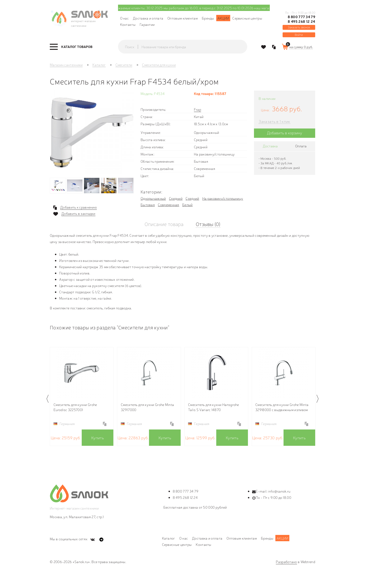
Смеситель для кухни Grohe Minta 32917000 (147, 407)
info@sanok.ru (279, 491)
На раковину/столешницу (223, 198)
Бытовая (148, 204)
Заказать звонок (299, 27)
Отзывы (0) (208, 224)
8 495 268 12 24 (301, 21)
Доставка (270, 146)
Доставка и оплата (148, 18)
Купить (98, 438)
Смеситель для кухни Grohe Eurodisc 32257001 (75, 407)
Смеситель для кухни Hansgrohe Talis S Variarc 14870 (214, 407)
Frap (198, 109)
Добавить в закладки (78, 213)
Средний (176, 198)
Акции (223, 18)
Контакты (128, 24)
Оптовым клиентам (182, 18)
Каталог (169, 538)
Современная (168, 204)
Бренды (208, 18)
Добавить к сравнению (79, 207)
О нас (125, 18)
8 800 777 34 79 (301, 17)
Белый (188, 204)
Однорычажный (153, 198)
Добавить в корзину (285, 133)
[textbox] (187, 47)
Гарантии (147, 24)
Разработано (286, 562)
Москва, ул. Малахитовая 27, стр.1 (77, 517)
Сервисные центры (247, 18)
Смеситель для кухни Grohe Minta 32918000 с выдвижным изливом (282, 407)
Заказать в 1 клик (274, 121)
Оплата (301, 146)
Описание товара (164, 224)
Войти (299, 35)
